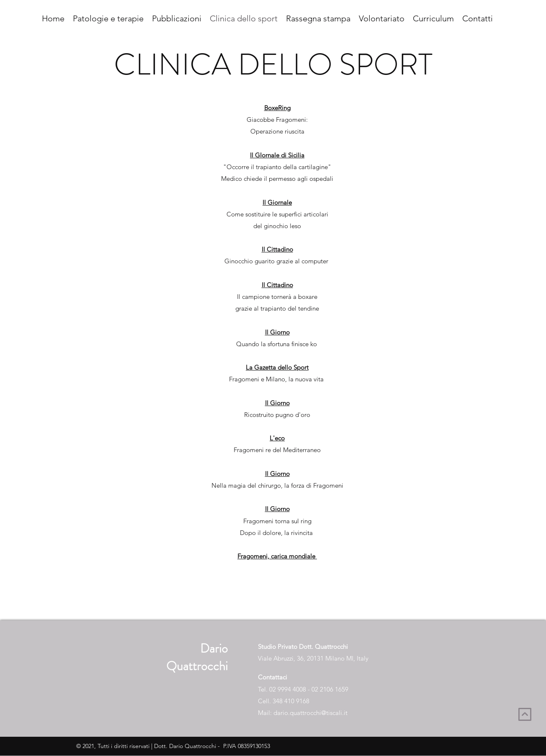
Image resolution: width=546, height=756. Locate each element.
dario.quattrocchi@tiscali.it (310, 713)
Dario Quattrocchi (197, 657)
